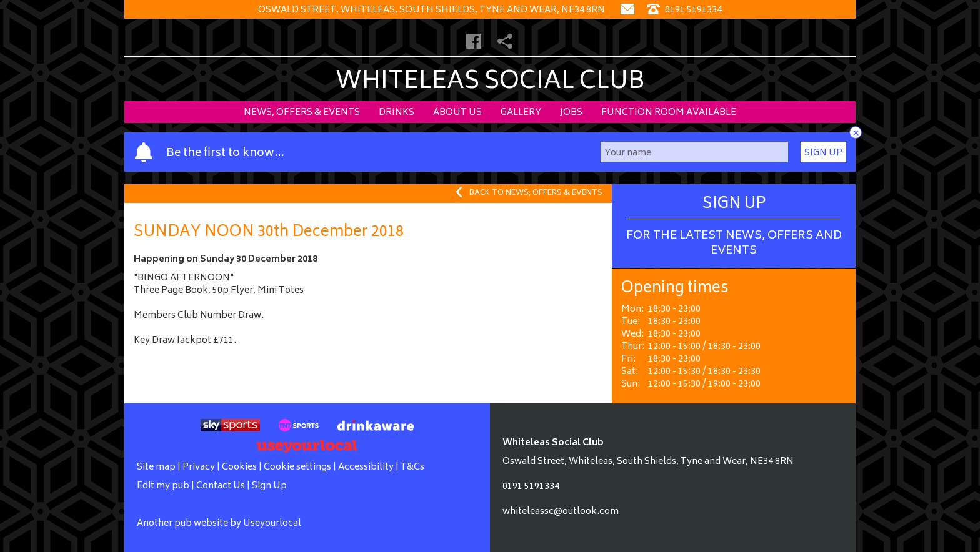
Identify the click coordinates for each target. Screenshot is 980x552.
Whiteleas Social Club (490, 83)
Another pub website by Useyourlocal (219, 524)
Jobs (571, 113)
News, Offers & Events (302, 113)
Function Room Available (669, 113)
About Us (457, 113)
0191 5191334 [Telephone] (684, 10)
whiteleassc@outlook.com (561, 512)
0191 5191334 (531, 487)
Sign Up (823, 153)
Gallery (521, 113)
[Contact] (627, 10)
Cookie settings (297, 467)
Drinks (397, 113)
